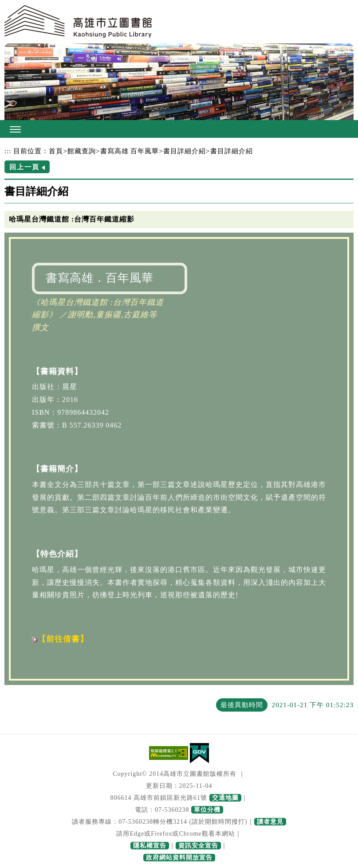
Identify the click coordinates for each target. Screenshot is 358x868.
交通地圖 (225, 798)
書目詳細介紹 (185, 151)
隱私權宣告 (150, 846)
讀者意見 (270, 822)
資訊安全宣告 (198, 846)
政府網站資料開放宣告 (179, 858)
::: (8, 151)
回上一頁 (24, 167)
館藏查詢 (82, 151)
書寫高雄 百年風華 (130, 151)
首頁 (56, 151)
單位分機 (207, 810)
